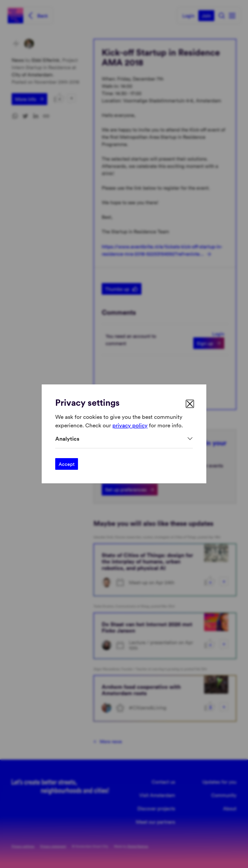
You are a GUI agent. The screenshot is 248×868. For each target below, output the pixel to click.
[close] (190, 404)
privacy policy (130, 425)
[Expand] (124, 439)
